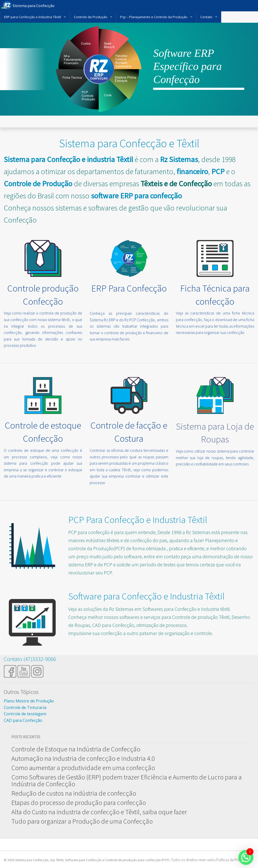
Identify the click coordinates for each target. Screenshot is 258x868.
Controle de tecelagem (25, 714)
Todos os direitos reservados (193, 860)
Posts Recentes (26, 737)
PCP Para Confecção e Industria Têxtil (138, 520)
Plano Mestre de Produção (29, 701)
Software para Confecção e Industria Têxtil (146, 596)
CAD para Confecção (23, 720)
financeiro (192, 171)
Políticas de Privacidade (234, 860)
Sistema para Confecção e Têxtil (129, 143)
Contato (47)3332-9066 (30, 659)
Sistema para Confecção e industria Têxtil (68, 159)
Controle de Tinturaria (25, 707)
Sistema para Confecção (34, 6)
